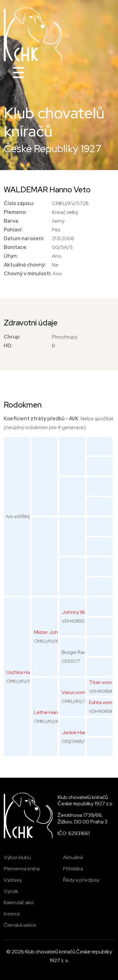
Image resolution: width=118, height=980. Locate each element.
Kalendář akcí (19, 902)
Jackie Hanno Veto (83, 732)
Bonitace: (16, 247)
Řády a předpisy (81, 880)
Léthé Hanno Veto (55, 712)
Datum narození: (24, 239)
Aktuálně (73, 857)
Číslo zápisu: (19, 203)
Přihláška (73, 869)
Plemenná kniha (22, 869)
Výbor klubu (17, 857)
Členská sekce (20, 925)
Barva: (11, 221)
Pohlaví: (13, 230)
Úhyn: (11, 256)
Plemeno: (15, 212)
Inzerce (12, 914)
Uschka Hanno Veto (29, 672)
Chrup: (12, 337)
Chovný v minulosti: (28, 274)
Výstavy (13, 880)
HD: (8, 346)
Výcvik (11, 891)
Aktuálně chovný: (25, 265)
